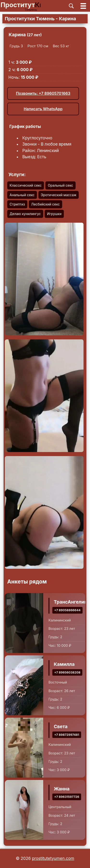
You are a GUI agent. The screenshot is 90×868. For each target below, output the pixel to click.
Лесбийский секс (45, 204)
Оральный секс (60, 185)
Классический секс (26, 185)
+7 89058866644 (67, 610)
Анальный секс (22, 195)
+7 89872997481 (67, 735)
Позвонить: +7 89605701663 (43, 93)
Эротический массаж (59, 195)
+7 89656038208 (67, 672)
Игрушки (54, 214)
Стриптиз (17, 204)
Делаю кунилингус (25, 214)
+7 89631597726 (67, 797)
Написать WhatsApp (43, 109)
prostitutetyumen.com (53, 858)
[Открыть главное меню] (83, 6)
